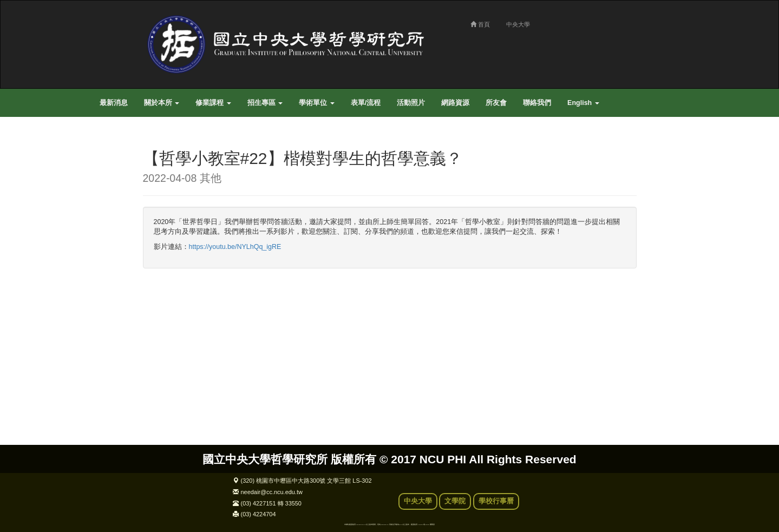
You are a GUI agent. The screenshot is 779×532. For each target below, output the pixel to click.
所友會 (496, 103)
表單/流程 (366, 103)
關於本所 (162, 103)
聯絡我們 (537, 103)
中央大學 (518, 24)
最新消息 (114, 103)
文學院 (455, 501)
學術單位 (316, 103)
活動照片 (411, 103)
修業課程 (213, 103)
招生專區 (265, 103)
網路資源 (455, 103)
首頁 (480, 24)
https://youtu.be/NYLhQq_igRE (235, 247)
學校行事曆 (496, 501)
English (583, 103)
